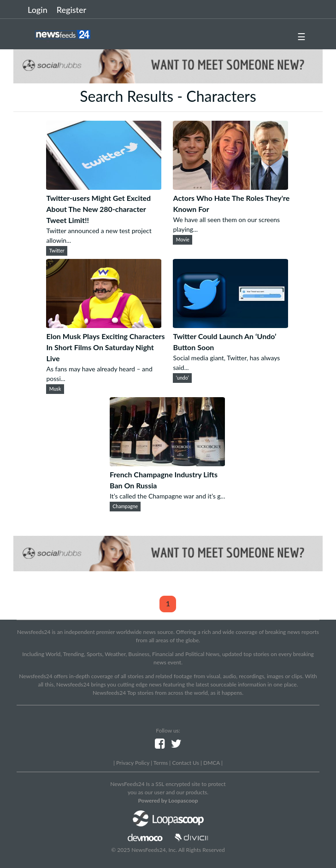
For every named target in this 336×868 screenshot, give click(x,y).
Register (71, 10)
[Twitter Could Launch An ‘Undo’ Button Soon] (230, 325)
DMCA (212, 763)
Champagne (125, 506)
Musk (55, 389)
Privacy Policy (133, 763)
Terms (161, 763)
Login (38, 10)
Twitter (57, 251)
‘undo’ (183, 378)
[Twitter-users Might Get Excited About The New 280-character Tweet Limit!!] (104, 187)
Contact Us (185, 763)
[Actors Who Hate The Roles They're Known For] (230, 187)
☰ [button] (301, 36)
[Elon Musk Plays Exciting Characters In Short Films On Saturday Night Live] (104, 325)
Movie (183, 240)
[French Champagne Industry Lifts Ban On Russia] (167, 463)
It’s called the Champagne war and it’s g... (168, 496)
